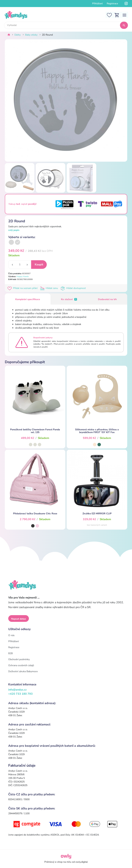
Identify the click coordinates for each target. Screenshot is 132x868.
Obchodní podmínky (19, 659)
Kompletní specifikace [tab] (28, 299)
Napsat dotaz (19, 619)
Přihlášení (97, 4)
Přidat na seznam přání (23, 288)
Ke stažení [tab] (69, 299)
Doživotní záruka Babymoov (23, 671)
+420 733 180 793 (20, 694)
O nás (11, 635)
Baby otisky (31, 35)
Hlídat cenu (50, 288)
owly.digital (82, 862)
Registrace (112, 4)
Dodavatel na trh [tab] (107, 299)
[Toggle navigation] (124, 15)
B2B (10, 653)
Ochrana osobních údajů (21, 665)
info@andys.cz (17, 690)
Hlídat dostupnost (74, 288)
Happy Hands (23, 276)
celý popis (14, 230)
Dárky (18, 35)
